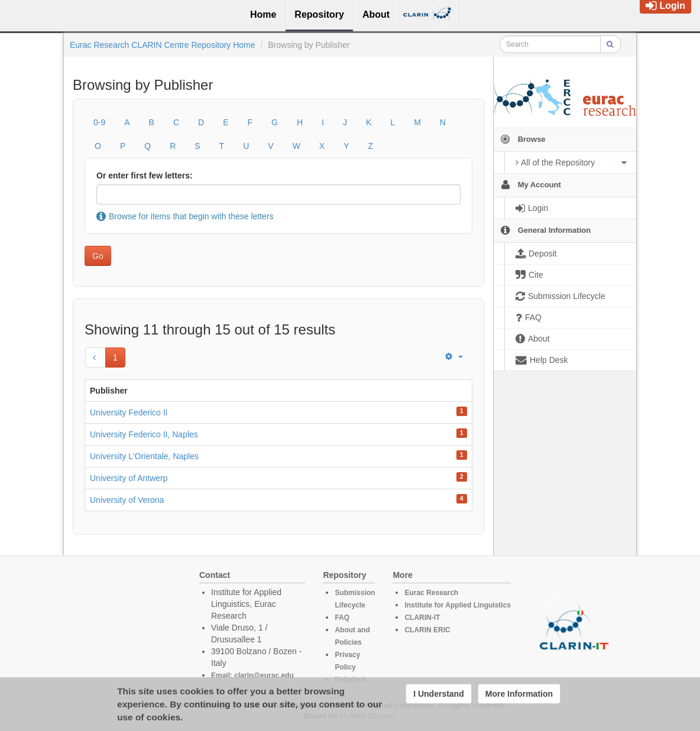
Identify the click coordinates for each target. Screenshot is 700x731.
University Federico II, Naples (144, 434)
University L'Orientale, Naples (144, 456)
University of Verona (127, 500)
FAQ (342, 618)
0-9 (99, 122)
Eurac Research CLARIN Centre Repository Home (163, 45)
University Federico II (129, 412)
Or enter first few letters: (145, 176)
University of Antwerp (129, 478)
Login (665, 6)
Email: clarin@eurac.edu (252, 675)
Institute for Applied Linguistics (458, 605)
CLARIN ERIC (427, 630)
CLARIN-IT (422, 618)
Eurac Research (431, 593)
